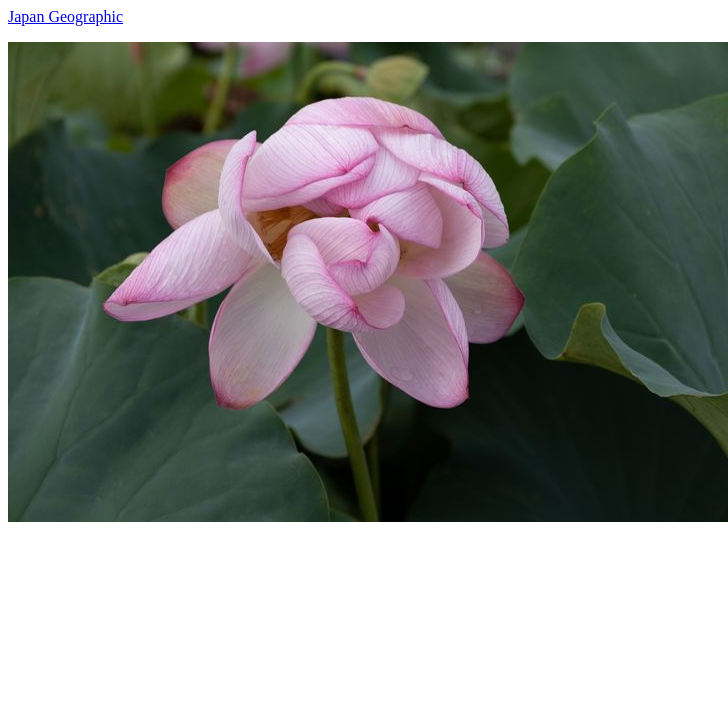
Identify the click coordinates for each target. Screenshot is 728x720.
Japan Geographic (65, 16)
